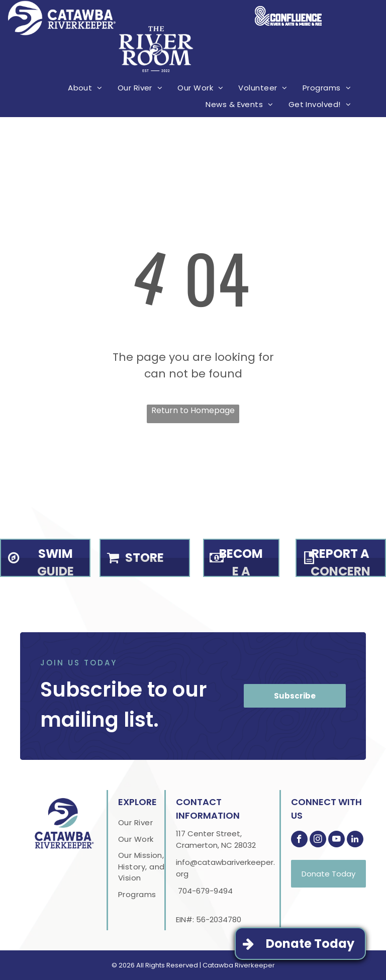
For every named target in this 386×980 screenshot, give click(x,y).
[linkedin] (355, 840)
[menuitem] (85, 88)
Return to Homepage (193, 410)
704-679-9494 (205, 891)
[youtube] (336, 840)
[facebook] (299, 840)
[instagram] (318, 840)
